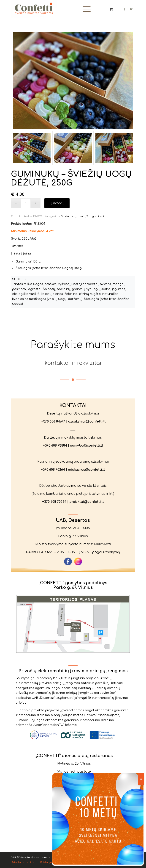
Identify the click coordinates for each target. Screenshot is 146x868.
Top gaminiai (95, 216)
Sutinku (78, 852)
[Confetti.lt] (61, 9)
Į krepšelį (57, 203)
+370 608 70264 (53, 469)
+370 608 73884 (54, 445)
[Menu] (84, 9)
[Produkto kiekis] (26, 203)
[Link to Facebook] (125, 9)
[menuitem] (86, 9)
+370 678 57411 (77, 788)
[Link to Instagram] (132, 9)
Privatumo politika (110, 852)
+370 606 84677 (53, 420)
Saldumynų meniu (73, 216)
